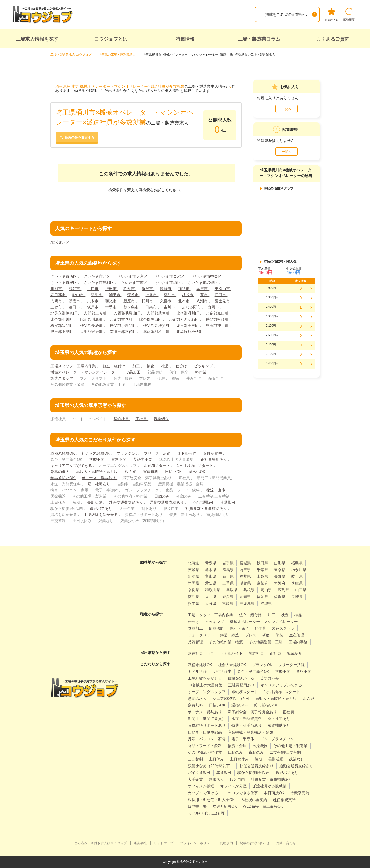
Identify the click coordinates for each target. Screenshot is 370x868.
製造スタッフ (62, 378)
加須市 (185, 289)
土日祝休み (239, 759)
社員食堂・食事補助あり (207, 508)
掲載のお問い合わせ (255, 843)
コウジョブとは (111, 39)
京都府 (262, 583)
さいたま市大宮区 (133, 276)
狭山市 (79, 295)
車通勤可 (228, 502)
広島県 (283, 590)
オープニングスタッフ (207, 691)
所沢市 (148, 289)
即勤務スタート (157, 465)
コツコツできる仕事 (241, 793)
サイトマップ (164, 843)
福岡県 (262, 596)
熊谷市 (75, 289)
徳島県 (193, 596)
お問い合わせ (286, 843)
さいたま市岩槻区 (203, 282)
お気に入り (332, 15)
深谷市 (133, 295)
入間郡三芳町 (96, 313)
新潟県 (193, 576)
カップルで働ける (203, 793)
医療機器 (260, 745)
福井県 (245, 576)
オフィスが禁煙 (201, 786)
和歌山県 (213, 590)
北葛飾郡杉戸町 (157, 331)
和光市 (111, 301)
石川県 (228, 576)
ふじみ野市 (192, 307)
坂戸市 (93, 307)
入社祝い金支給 (254, 799)
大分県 (211, 603)
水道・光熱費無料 (247, 719)
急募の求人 (60, 471)
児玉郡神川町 (218, 325)
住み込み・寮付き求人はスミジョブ (101, 843)
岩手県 (228, 563)
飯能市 (166, 289)
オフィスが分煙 (233, 786)
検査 (151, 366)
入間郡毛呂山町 (127, 313)
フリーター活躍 (158, 453)
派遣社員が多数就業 (269, 786)
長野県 (280, 576)
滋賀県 (245, 583)
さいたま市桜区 (64, 282)
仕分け (182, 366)
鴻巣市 (115, 295)
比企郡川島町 (92, 319)
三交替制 (195, 759)
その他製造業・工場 (266, 642)
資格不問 (119, 459)
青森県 (211, 563)
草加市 (170, 295)
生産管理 (297, 635)
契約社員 (122, 419)
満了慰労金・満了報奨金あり (252, 712)
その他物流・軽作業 (205, 752)
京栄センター (62, 242)
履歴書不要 (197, 806)
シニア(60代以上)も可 (231, 698)
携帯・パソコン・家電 (207, 739)
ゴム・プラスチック (277, 739)
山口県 (301, 590)
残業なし (297, 759)
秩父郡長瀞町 (92, 325)
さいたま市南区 (135, 282)
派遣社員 (195, 653)
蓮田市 (75, 307)
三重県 (228, 583)
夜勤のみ (256, 752)
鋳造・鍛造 (230, 635)
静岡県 (193, 583)
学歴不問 (97, 459)
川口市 (93, 289)
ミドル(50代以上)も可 (206, 813)
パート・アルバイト (226, 653)
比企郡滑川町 (188, 313)
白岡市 (214, 307)
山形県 (280, 563)
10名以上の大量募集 (205, 685)
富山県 (211, 576)
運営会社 (140, 843)
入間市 (57, 301)
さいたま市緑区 (168, 282)
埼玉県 (245, 570)
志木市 (93, 301)
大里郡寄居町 (92, 331)
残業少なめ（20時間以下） (211, 766)
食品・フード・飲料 (205, 745)
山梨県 (262, 576)
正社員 (142, 419)
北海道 (193, 563)
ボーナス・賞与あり (99, 478)
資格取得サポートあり (207, 725)
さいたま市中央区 (207, 276)
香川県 (211, 596)
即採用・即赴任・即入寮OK (211, 799)
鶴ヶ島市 (131, 307)
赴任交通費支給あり (126, 502)
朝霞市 (75, 301)
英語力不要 (143, 459)
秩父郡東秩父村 (157, 325)
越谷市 (188, 295)
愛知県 (211, 583)
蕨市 (205, 295)
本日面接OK (274, 793)
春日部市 (59, 295)
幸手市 (111, 307)
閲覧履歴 (349, 15)
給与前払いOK (63, 478)
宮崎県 (228, 603)
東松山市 (223, 289)
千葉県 (262, 570)
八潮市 (203, 301)
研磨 (266, 635)
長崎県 (297, 596)
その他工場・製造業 (290, 745)
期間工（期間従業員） (207, 719)
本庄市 (203, 289)
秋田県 (262, 563)
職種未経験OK (63, 453)
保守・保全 (239, 628)
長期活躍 (95, 502)
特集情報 (185, 39)
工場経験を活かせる (101, 514)
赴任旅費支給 (284, 799)
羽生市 (97, 295)
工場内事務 (298, 642)
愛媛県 (228, 596)
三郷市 (57, 307)
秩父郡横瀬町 (218, 319)
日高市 (152, 307)
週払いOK (198, 471)
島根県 (249, 590)
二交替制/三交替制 (285, 752)
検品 (165, 366)
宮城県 (245, 563)
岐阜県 (297, 576)
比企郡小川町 (62, 319)
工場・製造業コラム (259, 39)
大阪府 (280, 583)
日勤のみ (162, 496)
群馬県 (228, 570)
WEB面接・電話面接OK (263, 806)
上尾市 (152, 295)
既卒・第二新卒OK (253, 671)
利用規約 (226, 843)
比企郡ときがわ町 (184, 319)
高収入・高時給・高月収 (97, 471)
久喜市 (166, 301)
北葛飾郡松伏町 (189, 331)
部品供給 (216, 628)
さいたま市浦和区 (99, 282)
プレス (251, 635)
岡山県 (266, 590)
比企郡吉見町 (122, 319)
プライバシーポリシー (197, 843)
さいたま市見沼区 (170, 276)
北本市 (185, 301)
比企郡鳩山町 (151, 319)
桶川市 (148, 301)
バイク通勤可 (203, 502)
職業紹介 (161, 419)
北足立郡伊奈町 (64, 313)
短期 (258, 759)
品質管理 (195, 642)
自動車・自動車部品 (205, 732)
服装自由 (237, 779)
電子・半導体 (243, 739)
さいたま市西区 (64, 276)
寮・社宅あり (99, 484)
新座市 (130, 301)
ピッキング (204, 366)
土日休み (59, 502)
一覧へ (286, 109)
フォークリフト (201, 635)
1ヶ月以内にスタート (196, 465)
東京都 (280, 570)
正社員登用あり (214, 459)
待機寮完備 (300, 793)
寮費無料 (151, 471)
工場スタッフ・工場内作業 (74, 366)
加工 (137, 366)
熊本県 (193, 603)
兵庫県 (297, 583)
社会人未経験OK (96, 453)
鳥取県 (232, 590)
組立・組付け (114, 366)
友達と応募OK (225, 806)
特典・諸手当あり (247, 725)
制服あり (216, 779)
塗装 (279, 635)
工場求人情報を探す (37, 39)
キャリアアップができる (72, 465)
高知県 (245, 596)
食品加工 (133, 372)
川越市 (57, 289)
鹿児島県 (247, 603)
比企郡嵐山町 (218, 313)
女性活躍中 (213, 453)
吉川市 (170, 307)
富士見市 (223, 301)
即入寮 (131, 471)
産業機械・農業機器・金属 (250, 732)
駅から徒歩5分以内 (254, 773)
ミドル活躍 (188, 453)
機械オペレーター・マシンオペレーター (85, 372)
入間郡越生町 (159, 313)
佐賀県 (280, 596)
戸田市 (221, 295)
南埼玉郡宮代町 (123, 331)
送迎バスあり (101, 508)
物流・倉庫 (216, 490)
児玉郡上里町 (62, 331)
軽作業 (201, 372)
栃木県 (211, 570)
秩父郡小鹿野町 (123, 325)
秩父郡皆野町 (62, 325)
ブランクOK (128, 453)
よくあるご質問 (333, 39)
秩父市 (130, 289)
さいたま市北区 (97, 276)
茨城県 (193, 570)
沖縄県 (266, 603)
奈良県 (193, 590)
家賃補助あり (279, 725)
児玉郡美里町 (188, 325)
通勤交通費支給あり (167, 502)
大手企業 (195, 779)
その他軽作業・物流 (226, 642)
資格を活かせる (241, 678)
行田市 (111, 289)
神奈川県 (299, 570)
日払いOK (174, 471)
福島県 (297, 563)
